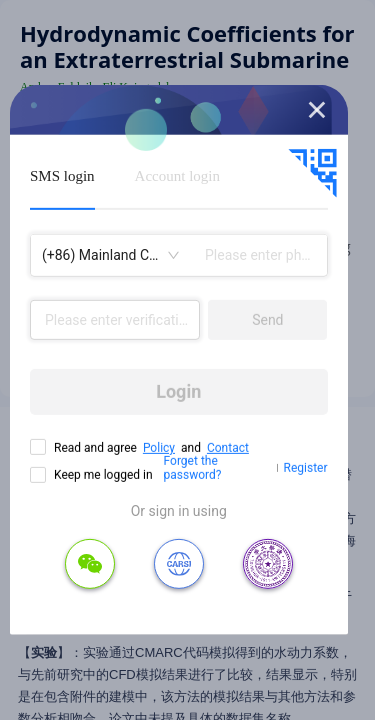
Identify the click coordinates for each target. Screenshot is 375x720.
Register (306, 468)
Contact (228, 448)
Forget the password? (193, 468)
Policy (159, 448)
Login (178, 391)
